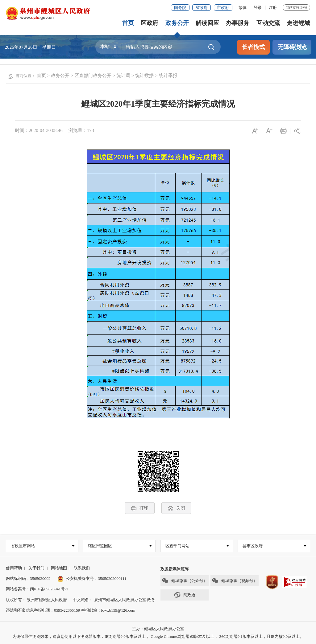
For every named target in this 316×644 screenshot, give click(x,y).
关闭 (176, 508)
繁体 (243, 8)
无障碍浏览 (292, 47)
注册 (273, 8)
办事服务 (238, 23)
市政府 (223, 8)
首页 (128, 23)
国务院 (180, 8)
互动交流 (268, 23)
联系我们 (82, 568)
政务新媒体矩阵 (175, 569)
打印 (140, 508)
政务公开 (177, 23)
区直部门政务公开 (93, 75)
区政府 (150, 23)
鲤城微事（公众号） (185, 581)
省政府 (202, 8)
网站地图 (59, 568)
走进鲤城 (298, 23)
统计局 (123, 75)
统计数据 (144, 75)
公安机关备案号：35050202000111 (92, 578)
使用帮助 (14, 568)
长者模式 (253, 47)
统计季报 (168, 75)
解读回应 (207, 23)
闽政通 (185, 595)
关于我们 (36, 568)
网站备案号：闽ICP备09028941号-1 (37, 589)
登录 (258, 8)
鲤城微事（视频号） (235, 581)
